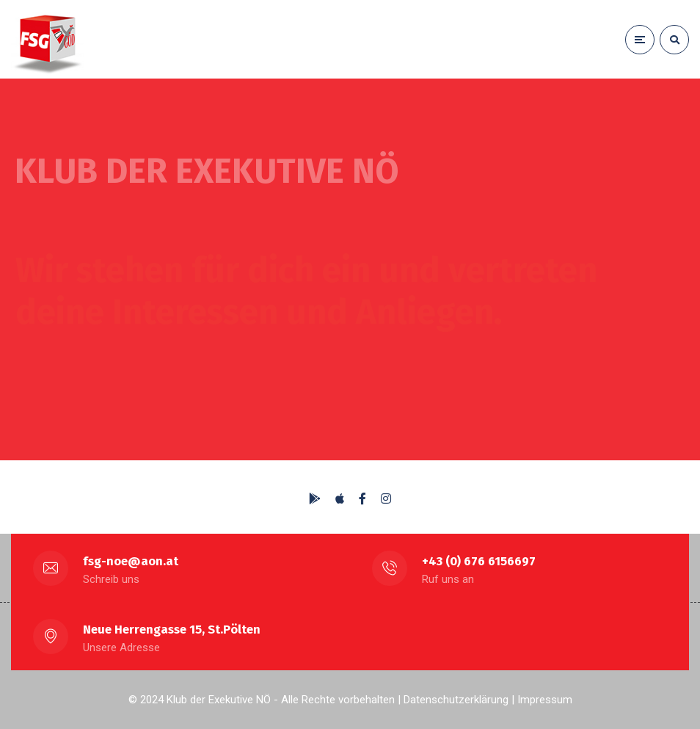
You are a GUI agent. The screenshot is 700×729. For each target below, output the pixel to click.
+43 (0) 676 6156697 (479, 561)
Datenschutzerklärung (456, 700)
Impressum (545, 700)
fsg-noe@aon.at (131, 561)
